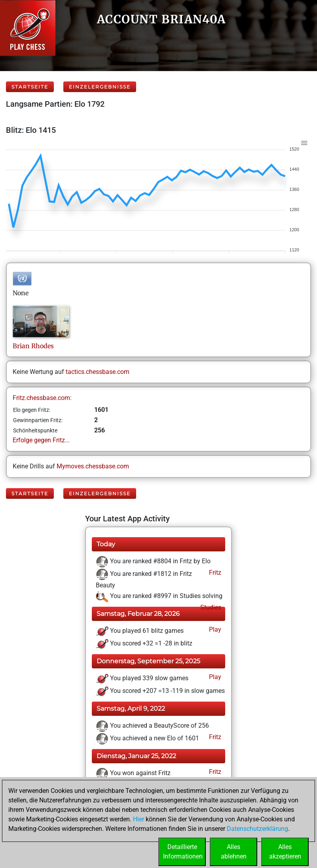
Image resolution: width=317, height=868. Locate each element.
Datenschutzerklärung (257, 829)
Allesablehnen (234, 852)
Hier (139, 819)
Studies (210, 607)
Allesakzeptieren (285, 852)
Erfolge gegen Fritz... (41, 440)
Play (214, 629)
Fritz (214, 573)
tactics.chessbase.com (98, 372)
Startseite (30, 87)
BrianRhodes (33, 346)
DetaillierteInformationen (183, 852)
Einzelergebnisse (100, 87)
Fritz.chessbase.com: (42, 398)
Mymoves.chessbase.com (93, 466)
